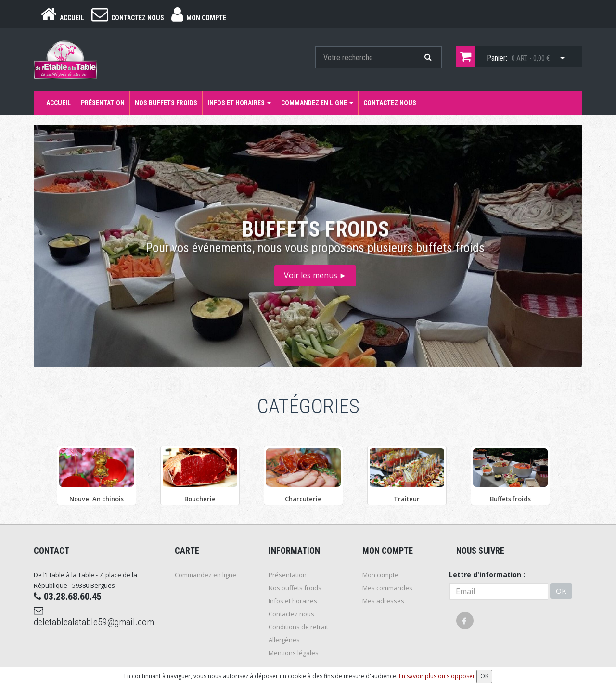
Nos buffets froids (166, 103)
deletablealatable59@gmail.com (94, 617)
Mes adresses (383, 601)
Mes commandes (387, 588)
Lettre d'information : (487, 575)
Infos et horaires (239, 103)
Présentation (103, 103)
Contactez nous (390, 103)
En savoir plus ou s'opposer (437, 676)
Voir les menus (315, 275)
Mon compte (380, 575)
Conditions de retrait (298, 627)
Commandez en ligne (317, 103)
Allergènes (284, 640)
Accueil (58, 103)
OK (561, 591)
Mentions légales (294, 653)
